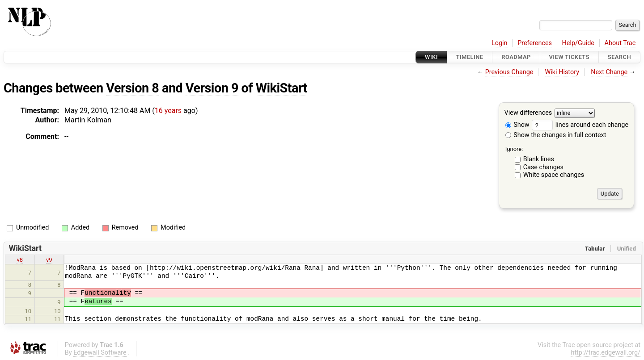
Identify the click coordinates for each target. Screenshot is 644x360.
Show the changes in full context (556, 135)
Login (500, 43)
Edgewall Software (100, 353)
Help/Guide (578, 43)
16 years (168, 111)
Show (517, 125)
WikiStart (282, 88)
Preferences (535, 43)
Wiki (431, 57)
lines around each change (580, 125)
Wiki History (562, 72)
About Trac (620, 43)
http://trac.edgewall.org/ (606, 353)
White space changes (554, 175)
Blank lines (539, 159)
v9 (49, 260)
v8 (20, 260)
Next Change (609, 72)
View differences (528, 113)
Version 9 (212, 88)
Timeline (470, 57)
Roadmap (516, 57)
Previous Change (509, 72)
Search (619, 57)
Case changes (543, 167)
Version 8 (132, 88)
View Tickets (569, 57)
